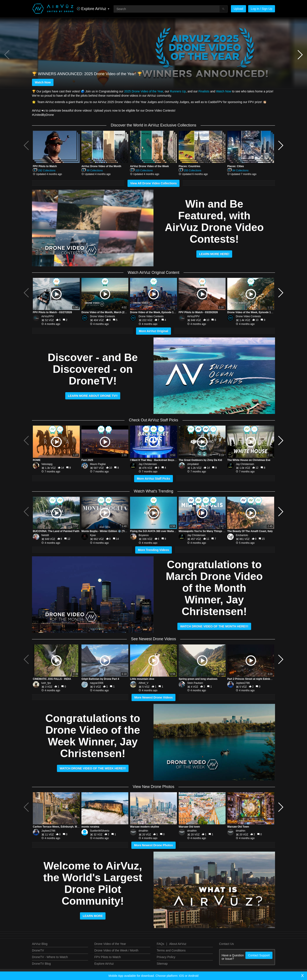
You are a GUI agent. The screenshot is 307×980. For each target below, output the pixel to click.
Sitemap (162, 964)
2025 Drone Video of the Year (144, 91)
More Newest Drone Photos (153, 845)
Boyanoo (144, 535)
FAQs (160, 944)
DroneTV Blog (41, 964)
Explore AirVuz (104, 964)
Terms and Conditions (171, 950)
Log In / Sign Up (262, 9)
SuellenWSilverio (100, 831)
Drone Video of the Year (110, 944)
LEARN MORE (93, 916)
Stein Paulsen (195, 683)
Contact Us (227, 944)
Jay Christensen (148, 464)
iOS (182, 976)
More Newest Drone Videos (153, 697)
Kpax (93, 535)
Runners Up (178, 91)
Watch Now (43, 82)
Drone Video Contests (102, 316)
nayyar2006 (97, 683)
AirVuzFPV (48, 316)
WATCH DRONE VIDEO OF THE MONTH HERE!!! (214, 626)
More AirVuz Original (153, 331)
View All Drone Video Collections (153, 183)
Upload (238, 9)
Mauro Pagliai (98, 464)
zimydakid (193, 464)
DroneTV (38, 950)
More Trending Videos (153, 550)
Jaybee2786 (243, 683)
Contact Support (259, 955)
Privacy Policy (166, 957)
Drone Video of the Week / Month (117, 950)
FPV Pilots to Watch (108, 957)
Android (193, 976)
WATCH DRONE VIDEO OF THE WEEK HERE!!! (93, 768)
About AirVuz (178, 944)
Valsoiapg (47, 464)
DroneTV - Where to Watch (50, 957)
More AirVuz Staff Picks (153, 479)
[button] (300, 55)
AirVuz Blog (40, 944)
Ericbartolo (242, 535)
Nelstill (45, 535)
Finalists (204, 91)
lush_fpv (46, 683)
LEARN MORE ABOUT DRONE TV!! (93, 396)
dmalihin (143, 831)
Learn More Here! (214, 254)
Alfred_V (143, 683)
